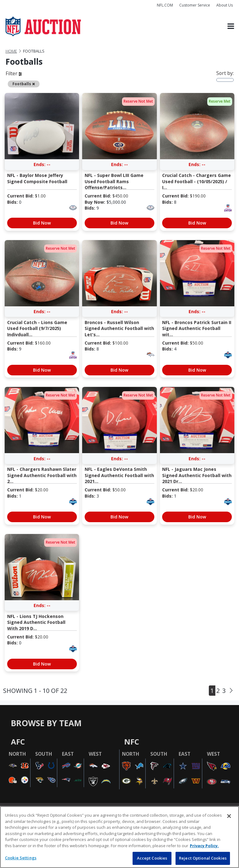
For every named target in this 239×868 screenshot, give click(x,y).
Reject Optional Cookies (203, 858)
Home (11, 51)
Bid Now (42, 223)
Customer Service (195, 5)
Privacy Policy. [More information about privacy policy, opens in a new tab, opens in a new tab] (204, 846)
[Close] (229, 816)
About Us (225, 5)
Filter (14, 73)
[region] (119, 837)
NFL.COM (165, 5)
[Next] (231, 691)
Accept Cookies (152, 858)
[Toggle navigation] (231, 27)
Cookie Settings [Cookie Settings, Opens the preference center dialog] (21, 858)
